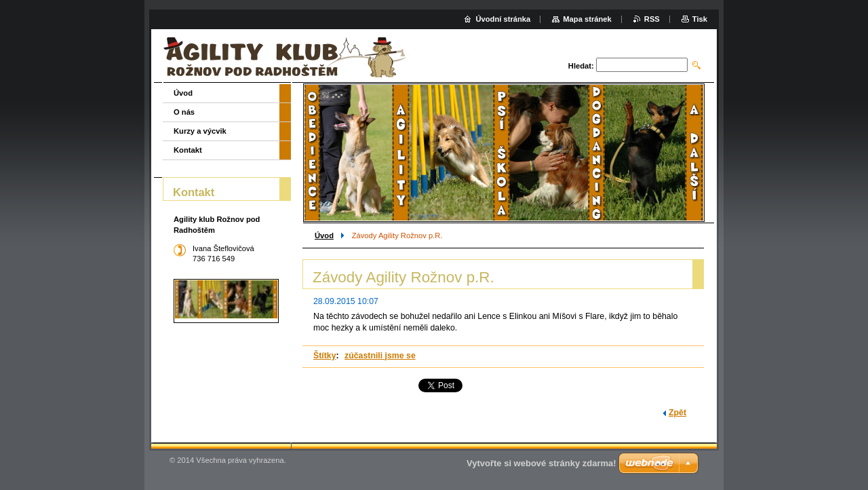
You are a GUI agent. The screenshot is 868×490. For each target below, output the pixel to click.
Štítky (325, 356)
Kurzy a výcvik (200, 131)
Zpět (677, 413)
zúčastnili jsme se (380, 356)
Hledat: (581, 66)
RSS (652, 19)
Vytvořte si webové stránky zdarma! (541, 463)
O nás (184, 112)
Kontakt (188, 150)
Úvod (324, 235)
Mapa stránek (587, 19)
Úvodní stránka (503, 19)
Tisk (700, 19)
